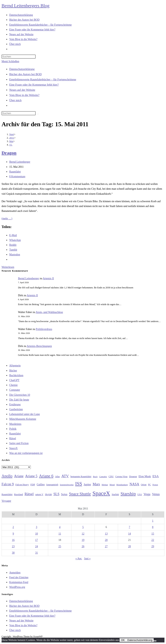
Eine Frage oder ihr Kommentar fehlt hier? (34, 85)
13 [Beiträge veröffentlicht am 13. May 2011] (106, 534)
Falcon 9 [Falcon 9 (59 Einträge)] (8, 484)
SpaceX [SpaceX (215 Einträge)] (101, 493)
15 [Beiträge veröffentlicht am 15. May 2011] (153, 534)
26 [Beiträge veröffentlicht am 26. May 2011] (83, 546)
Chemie (13, 385)
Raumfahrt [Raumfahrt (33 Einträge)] (7, 494)
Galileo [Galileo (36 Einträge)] (41, 484)
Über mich (15, 100)
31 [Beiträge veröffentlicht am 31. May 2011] (37, 553)
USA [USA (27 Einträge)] (140, 495)
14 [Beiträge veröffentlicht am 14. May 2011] (129, 534)
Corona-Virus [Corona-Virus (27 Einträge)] (121, 477)
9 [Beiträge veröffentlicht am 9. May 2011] (13, 534)
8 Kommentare (17, 176)
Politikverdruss (44, 329)
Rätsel (13, 438)
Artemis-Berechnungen (39, 346)
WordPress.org (17, 587)
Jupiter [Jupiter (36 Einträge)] (87, 484)
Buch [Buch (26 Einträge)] (95, 476)
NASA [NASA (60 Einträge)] (134, 484)
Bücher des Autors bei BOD (25, 74)
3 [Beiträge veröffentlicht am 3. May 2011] (36, 527)
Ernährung (15, 404)
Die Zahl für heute (19, 400)
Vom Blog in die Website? (24, 95)
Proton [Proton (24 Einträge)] (155, 485)
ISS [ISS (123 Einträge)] (79, 484)
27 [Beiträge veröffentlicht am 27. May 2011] (106, 546)
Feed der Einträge (19, 577)
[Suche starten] (38, 114)
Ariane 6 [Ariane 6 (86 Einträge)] (46, 476)
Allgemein (15, 366)
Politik (13, 429)
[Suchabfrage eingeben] (19, 57)
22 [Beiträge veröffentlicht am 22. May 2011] (153, 540)
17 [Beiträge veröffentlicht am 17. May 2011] (37, 540)
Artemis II (48, 278)
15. (11, 145)
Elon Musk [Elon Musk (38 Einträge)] (145, 476)
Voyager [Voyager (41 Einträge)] (6, 501)
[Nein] (155, 641)
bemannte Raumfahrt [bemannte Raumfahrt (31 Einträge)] (81, 476)
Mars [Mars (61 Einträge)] (96, 484)
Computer (15, 390)
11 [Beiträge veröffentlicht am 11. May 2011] (60, 534)
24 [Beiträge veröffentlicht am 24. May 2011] (37, 546)
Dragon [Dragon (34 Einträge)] (133, 476)
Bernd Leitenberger (20, 162)
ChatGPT (14, 380)
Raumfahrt (15, 172)
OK (123, 640)
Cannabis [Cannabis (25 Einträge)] (103, 476)
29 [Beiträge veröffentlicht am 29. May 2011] (153, 546)
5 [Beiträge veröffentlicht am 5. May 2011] (83, 527)
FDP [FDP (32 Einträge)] (33, 484)
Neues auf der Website (22, 90)
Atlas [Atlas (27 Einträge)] (57, 477)
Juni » (87, 559)
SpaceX (13, 448)
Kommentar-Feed (19, 582)
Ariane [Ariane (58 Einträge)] (19, 476)
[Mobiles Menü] (10, 61)
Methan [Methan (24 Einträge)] (105, 485)
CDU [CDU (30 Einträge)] (111, 476)
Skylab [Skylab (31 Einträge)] (48, 494)
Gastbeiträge (16, 409)
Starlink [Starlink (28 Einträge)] (115, 494)
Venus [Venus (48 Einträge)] (156, 494)
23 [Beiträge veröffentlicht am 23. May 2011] (13, 546)
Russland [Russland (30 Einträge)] (18, 494)
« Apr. (79, 559)
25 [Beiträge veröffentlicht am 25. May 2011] (60, 546)
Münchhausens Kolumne (23, 419)
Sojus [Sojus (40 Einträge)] (64, 494)
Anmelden (15, 573)
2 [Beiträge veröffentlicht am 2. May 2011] (13, 527)
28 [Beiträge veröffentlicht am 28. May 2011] (129, 546)
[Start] (12, 134)
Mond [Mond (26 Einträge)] (112, 485)
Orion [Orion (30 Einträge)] (144, 485)
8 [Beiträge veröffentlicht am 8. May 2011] (153, 527)
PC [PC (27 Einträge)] (149, 485)
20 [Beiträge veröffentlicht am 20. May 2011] (106, 540)
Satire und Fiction (19, 443)
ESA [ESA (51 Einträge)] (156, 476)
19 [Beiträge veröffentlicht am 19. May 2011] (83, 540)
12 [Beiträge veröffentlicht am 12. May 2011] (83, 534)
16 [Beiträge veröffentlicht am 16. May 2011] (13, 540)
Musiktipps (15, 424)
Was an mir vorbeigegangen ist (26, 453)
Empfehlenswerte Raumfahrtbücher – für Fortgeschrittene (43, 79)
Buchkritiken (16, 375)
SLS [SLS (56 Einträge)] (57, 494)
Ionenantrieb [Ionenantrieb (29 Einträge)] (52, 485)
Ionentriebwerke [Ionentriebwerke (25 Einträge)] (67, 485)
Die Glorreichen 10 (20, 395)
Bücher (13, 371)
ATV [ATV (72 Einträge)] (65, 476)
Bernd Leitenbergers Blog (26, 6)
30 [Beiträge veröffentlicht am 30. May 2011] (13, 553)
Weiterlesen (8, 267)
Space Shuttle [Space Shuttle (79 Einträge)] (80, 494)
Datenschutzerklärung (22, 69)
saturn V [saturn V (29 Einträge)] (39, 494)
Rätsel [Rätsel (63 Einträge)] (29, 494)
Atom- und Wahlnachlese (49, 312)
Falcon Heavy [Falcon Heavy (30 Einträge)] (22, 485)
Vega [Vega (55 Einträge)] (147, 494)
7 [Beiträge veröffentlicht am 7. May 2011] (130, 527)
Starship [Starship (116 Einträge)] (128, 494)
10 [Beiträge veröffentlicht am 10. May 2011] (37, 534)
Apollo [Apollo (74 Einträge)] (7, 476)
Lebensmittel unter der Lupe (25, 414)
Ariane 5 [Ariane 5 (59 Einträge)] (31, 476)
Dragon (9, 153)
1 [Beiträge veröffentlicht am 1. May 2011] (153, 521)
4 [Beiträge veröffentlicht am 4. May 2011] (60, 527)
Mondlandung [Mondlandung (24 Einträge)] (122, 485)
